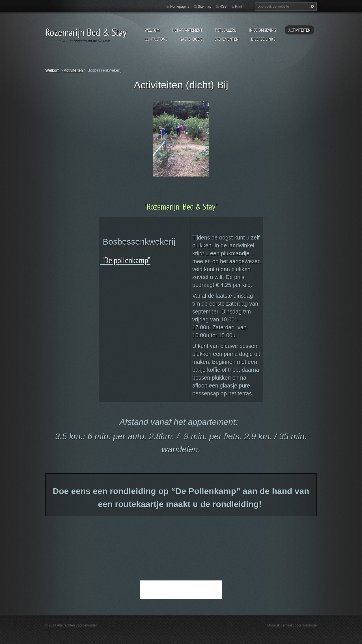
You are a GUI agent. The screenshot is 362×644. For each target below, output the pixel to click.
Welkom (152, 30)
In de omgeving (262, 30)
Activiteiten (299, 30)
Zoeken (311, 6)
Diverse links (263, 39)
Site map (204, 6)
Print (239, 6)
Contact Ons (156, 39)
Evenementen (227, 39)
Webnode (310, 625)
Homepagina (180, 6)
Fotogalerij (226, 30)
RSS (223, 6)
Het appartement (187, 30)
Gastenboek (191, 39)
